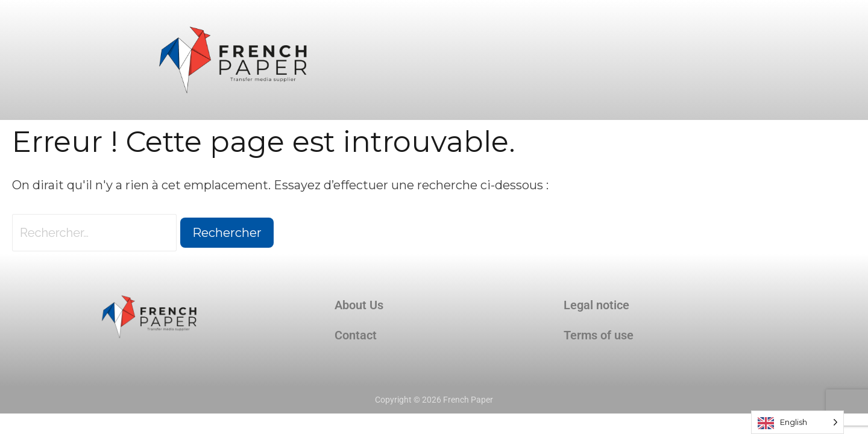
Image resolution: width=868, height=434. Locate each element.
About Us (359, 305)
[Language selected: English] (797, 422)
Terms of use (599, 335)
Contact (356, 335)
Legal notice (596, 305)
